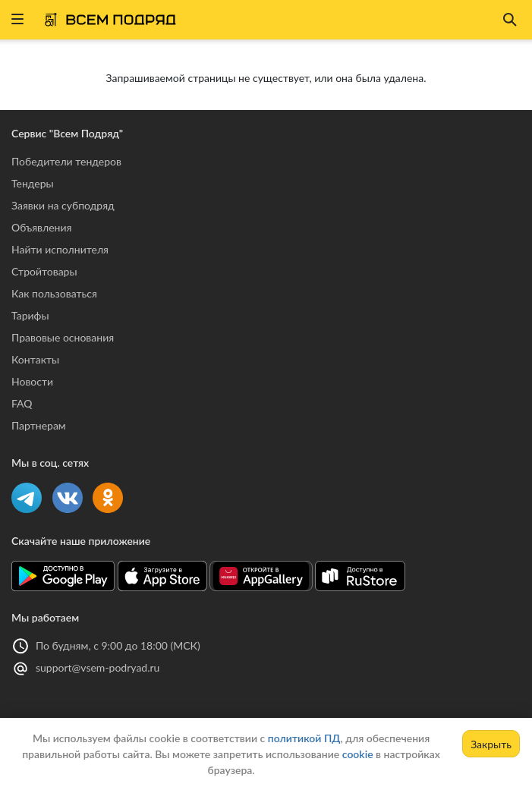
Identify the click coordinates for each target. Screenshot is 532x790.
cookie (358, 754)
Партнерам (39, 425)
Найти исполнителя (60, 249)
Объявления (41, 227)
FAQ (22, 403)
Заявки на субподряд (63, 205)
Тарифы (30, 315)
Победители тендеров (66, 161)
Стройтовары (44, 271)
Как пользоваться (54, 293)
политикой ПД (304, 738)
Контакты (35, 359)
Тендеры (33, 183)
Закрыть (491, 744)
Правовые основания (63, 337)
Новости (32, 381)
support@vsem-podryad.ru (98, 667)
